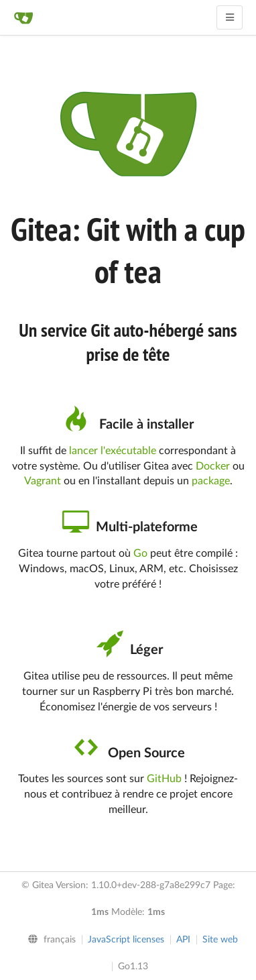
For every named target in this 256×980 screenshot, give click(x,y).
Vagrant (43, 481)
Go (140, 553)
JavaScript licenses (126, 940)
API (183, 940)
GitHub (164, 779)
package (211, 481)
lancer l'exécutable (113, 451)
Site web (220, 940)
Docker (213, 466)
